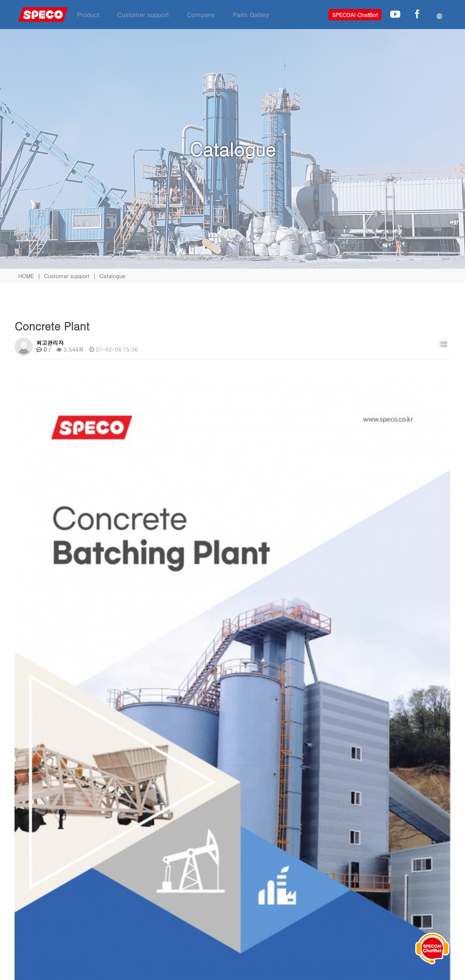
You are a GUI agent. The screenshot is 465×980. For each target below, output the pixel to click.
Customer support (143, 15)
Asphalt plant (58, 772)
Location (204, 919)
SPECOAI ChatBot (355, 15)
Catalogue (206, 892)
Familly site (32, 843)
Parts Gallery (251, 15)
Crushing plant (60, 754)
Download (206, 901)
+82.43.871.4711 (411, 887)
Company (201, 15)
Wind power (117, 928)
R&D (290, 901)
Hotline (202, 910)
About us (295, 892)
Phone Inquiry (394, 875)
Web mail (297, 926)
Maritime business (125, 919)
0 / (44, 349)
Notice (292, 910)
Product (88, 15)
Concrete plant (121, 901)
